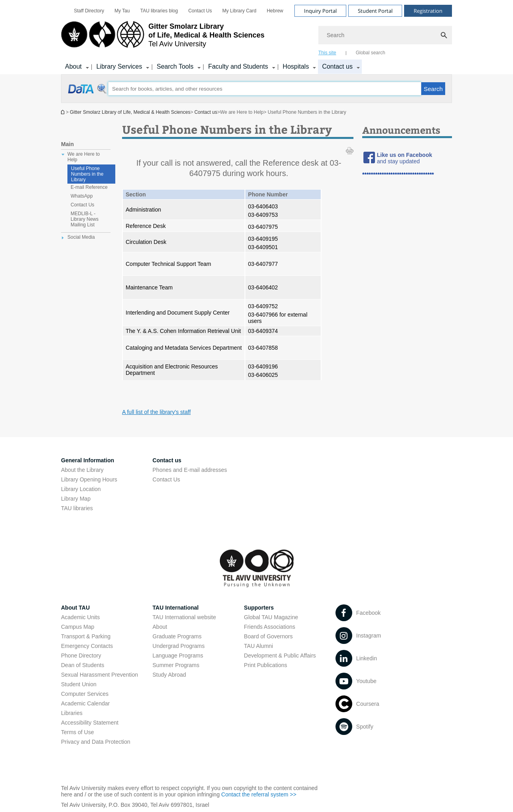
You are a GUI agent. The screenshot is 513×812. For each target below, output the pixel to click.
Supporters (259, 608)
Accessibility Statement (90, 723)
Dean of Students (83, 665)
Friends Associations (270, 627)
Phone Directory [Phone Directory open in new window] (81, 656)
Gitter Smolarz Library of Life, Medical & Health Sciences (130, 112)
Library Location (81, 489)
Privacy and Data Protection (96, 742)
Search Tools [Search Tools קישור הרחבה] (175, 66)
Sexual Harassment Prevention (100, 675)
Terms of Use (77, 732)
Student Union (79, 684)
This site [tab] (327, 53)
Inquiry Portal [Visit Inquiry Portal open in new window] (320, 11)
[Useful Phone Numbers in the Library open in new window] (88, 93)
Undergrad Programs (179, 646)
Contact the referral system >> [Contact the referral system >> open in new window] (259, 794)
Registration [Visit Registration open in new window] (428, 11)
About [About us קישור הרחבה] (73, 66)
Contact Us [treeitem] (82, 205)
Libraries (72, 713)
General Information (88, 460)
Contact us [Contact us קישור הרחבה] (337, 66)
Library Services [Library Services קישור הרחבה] (119, 66)
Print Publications (266, 665)
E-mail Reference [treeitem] (89, 187)
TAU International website (184, 617)
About (160, 627)
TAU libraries (77, 508)
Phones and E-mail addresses (190, 470)
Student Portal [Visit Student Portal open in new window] (375, 11)
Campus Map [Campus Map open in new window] (78, 627)
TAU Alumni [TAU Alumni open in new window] (259, 646)
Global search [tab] (371, 53)
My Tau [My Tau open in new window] (122, 11)
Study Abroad (169, 675)
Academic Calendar (85, 703)
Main (67, 144)
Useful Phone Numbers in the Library (87, 174)
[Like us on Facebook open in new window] (404, 155)
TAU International (176, 608)
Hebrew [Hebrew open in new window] (275, 11)
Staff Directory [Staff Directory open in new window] (89, 11)
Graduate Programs (177, 636)
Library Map (76, 499)
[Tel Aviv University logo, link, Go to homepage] (163, 38)
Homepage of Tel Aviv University (63, 112)
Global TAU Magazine (271, 617)
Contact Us (200, 11)
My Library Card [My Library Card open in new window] (239, 11)
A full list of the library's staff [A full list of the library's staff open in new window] (156, 412)
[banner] (256, 37)
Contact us (206, 112)
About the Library (82, 470)
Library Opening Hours (89, 479)
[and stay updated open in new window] (398, 161)
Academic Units (80, 617)
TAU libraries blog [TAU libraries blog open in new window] (159, 11)
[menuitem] (89, 11)
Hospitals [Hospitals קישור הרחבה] (296, 66)
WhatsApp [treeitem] (82, 196)
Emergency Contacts (87, 646)
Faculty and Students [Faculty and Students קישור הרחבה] (238, 66)
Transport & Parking (86, 636)
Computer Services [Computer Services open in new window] (85, 694)
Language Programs (178, 656)
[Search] (385, 35)
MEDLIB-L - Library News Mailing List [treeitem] (85, 219)
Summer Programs (176, 665)
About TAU (75, 608)
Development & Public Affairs (280, 656)
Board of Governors (268, 636)
